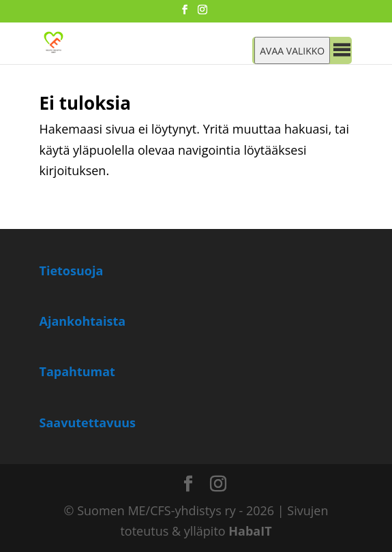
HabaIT (250, 531)
